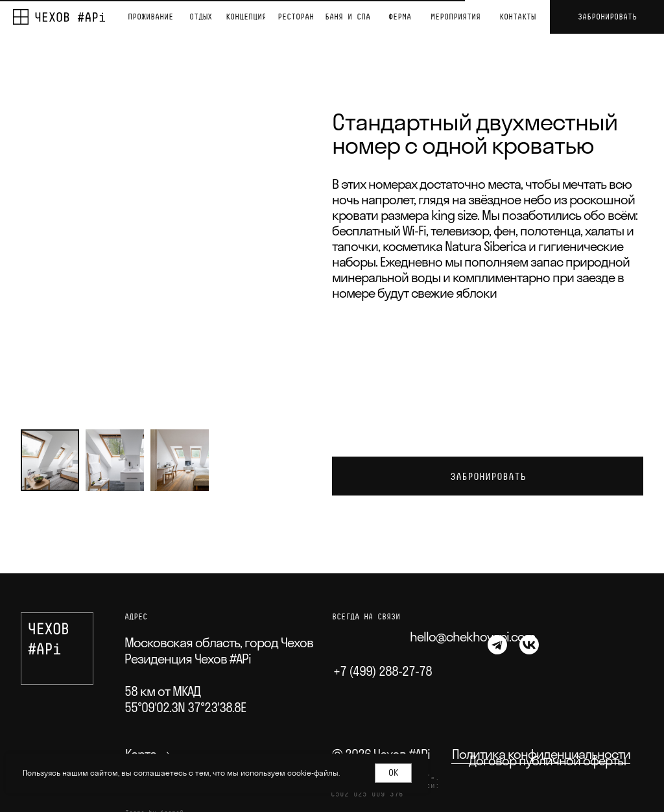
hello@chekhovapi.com (473, 637)
